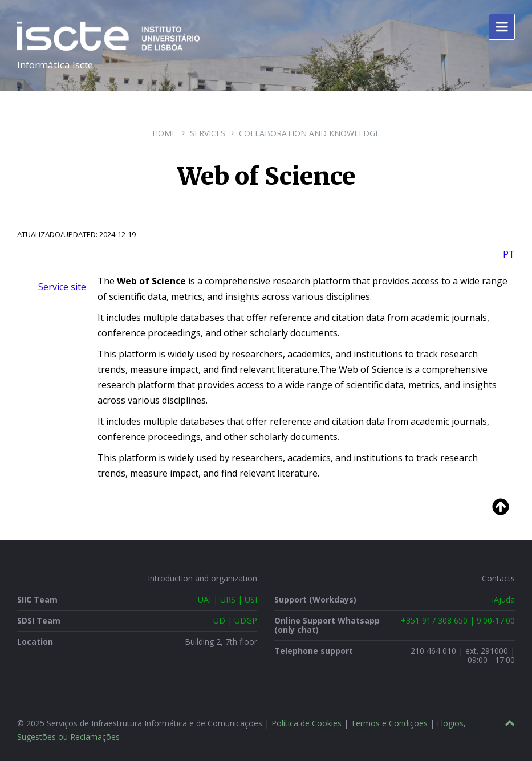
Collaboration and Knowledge (309, 133)
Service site (62, 287)
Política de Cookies (306, 723)
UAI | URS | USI (228, 599)
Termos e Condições (389, 723)
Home (164, 133)
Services (208, 133)
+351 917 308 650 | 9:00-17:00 (458, 620)
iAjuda (503, 599)
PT (509, 254)
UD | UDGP (235, 620)
